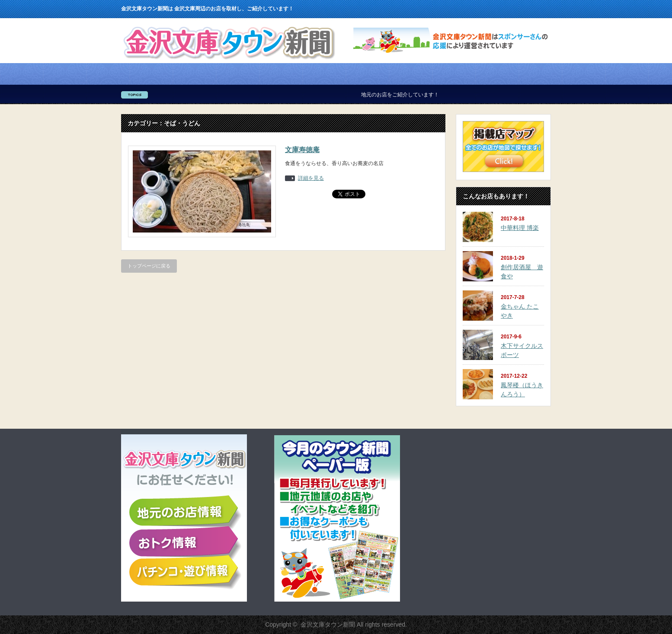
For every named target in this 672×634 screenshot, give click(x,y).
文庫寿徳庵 (302, 150)
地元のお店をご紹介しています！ (405, 95)
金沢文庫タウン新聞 (328, 624)
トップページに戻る (149, 266)
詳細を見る (311, 178)
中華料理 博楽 (520, 228)
